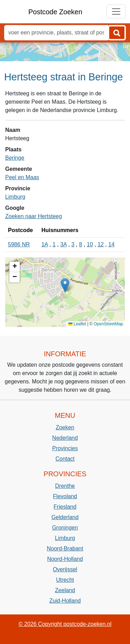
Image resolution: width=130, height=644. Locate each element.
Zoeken (65, 427)
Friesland (65, 507)
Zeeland (65, 590)
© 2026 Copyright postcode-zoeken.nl (65, 624)
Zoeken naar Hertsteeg (34, 216)
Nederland (65, 438)
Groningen (65, 528)
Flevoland (65, 496)
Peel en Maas (22, 177)
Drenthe (65, 486)
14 (112, 244)
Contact (65, 459)
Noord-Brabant (65, 548)
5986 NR (19, 244)
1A (45, 244)
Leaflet (77, 324)
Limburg (15, 197)
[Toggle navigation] (116, 11)
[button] (65, 285)
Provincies (65, 448)
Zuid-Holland (65, 601)
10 (90, 244)
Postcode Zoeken (55, 12)
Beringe (15, 158)
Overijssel (65, 569)
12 (101, 244)
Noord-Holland (65, 559)
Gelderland (65, 517)
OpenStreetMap (108, 324)
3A (64, 244)
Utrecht (65, 580)
